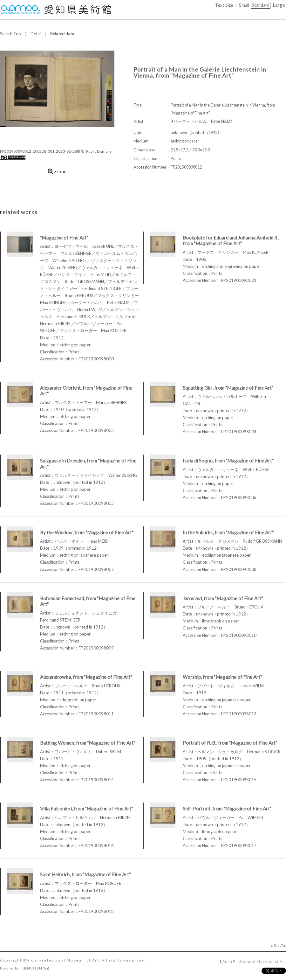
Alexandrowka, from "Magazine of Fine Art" (86, 677)
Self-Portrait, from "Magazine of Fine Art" (227, 809)
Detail (36, 34)
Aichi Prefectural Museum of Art (254, 961)
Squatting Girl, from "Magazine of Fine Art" (228, 388)
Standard (261, 5)
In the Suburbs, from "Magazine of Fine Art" (228, 532)
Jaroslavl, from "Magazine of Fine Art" (223, 598)
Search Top (10, 34)
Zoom (57, 171)
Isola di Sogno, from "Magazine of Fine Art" (228, 461)
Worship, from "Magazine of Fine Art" (222, 677)
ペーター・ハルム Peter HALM (203, 121)
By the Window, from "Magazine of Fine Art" (87, 532)
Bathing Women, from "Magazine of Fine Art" (88, 743)
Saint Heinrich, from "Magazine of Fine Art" (85, 874)
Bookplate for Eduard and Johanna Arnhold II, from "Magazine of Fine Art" (231, 241)
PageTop (280, 945)
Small (244, 5)
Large (279, 5)
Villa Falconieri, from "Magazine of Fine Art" (86, 809)
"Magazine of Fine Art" (64, 238)
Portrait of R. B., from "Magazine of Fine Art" (230, 743)
